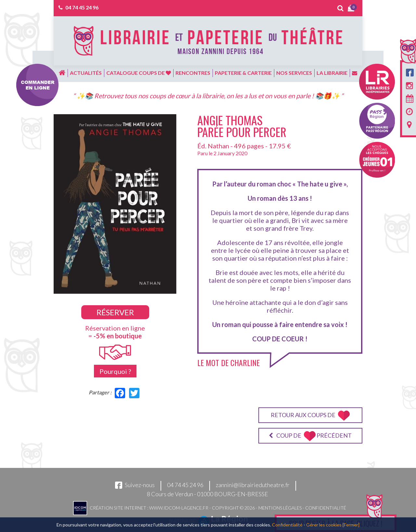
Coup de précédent (310, 436)
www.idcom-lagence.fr (179, 507)
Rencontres (193, 73)
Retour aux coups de (310, 416)
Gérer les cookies (324, 525)
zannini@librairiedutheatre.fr (253, 485)
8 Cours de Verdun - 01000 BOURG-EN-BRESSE (208, 494)
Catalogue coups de (139, 73)
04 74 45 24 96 (82, 7)
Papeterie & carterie (243, 73)
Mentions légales (280, 507)
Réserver (115, 312)
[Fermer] (351, 525)
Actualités (86, 73)
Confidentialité (326, 507)
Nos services (294, 73)
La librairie (332, 73)
